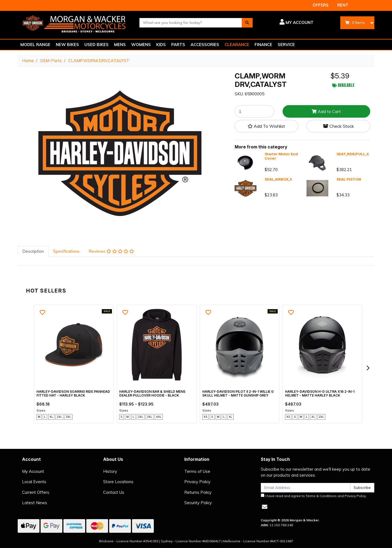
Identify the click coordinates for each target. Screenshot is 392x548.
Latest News (35, 503)
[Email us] (265, 507)
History (110, 471)
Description (33, 251)
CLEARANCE (237, 45)
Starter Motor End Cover (281, 156)
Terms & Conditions (321, 496)
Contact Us (114, 492)
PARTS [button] (178, 45)
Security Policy (198, 503)
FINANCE (263, 45)
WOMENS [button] (141, 45)
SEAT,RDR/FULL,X (353, 154)
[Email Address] (306, 488)
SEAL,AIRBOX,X (278, 179)
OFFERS (321, 5)
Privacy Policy (197, 482)
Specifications (66, 251)
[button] (287, 23)
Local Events (34, 482)
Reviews (111, 251)
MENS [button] (120, 45)
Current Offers (36, 492)
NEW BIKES (67, 45)
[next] (368, 368)
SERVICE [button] (286, 45)
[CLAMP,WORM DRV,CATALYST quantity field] (255, 111)
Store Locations (118, 482)
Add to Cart (326, 111)
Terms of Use (197, 471)
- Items (355, 23)
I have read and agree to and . (314, 496)
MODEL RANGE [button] (35, 45)
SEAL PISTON (349, 179)
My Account (33, 471)
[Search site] (247, 23)
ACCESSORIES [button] (205, 45)
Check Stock (338, 126)
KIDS (161, 45)
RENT (343, 5)
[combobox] (191, 23)
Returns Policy (198, 492)
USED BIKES (97, 45)
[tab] (33, 252)
